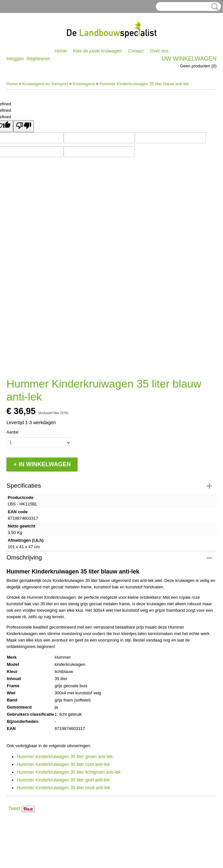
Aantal (12, 432)
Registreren (38, 59)
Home (61, 51)
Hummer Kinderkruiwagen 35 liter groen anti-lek (65, 757)
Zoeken (214, 7)
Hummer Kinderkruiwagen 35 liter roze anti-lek (63, 764)
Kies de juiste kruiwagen (97, 51)
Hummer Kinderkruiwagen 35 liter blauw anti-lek (144, 84)
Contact (136, 51)
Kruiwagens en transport (45, 84)
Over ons (159, 51)
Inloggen (15, 59)
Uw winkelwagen (189, 59)
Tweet (14, 808)
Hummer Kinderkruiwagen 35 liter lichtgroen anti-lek (69, 772)
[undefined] (24, 126)
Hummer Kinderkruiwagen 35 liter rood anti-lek (64, 788)
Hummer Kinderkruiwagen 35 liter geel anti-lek (63, 780)
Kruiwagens (84, 84)
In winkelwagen (45, 464)
